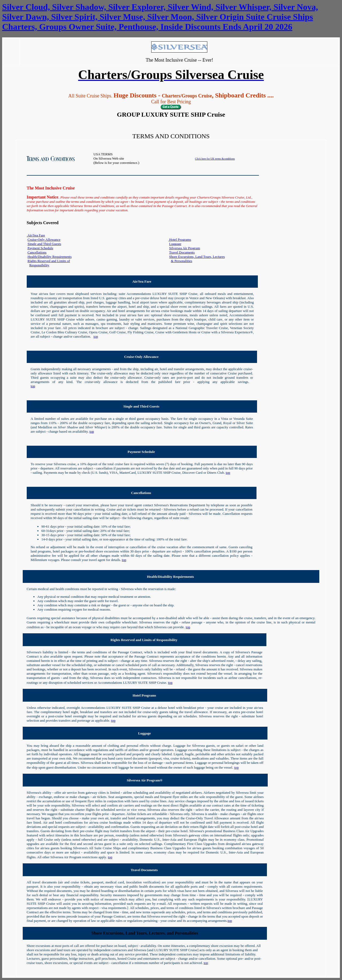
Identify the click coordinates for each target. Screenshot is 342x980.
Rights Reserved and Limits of (49, 261)
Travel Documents (182, 252)
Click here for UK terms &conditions (215, 159)
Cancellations (37, 252)
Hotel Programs (180, 240)
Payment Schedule (40, 248)
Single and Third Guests (44, 244)
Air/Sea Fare (36, 235)
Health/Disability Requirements (50, 257)
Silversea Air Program (185, 248)
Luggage (175, 244)
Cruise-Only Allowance (44, 240)
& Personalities (182, 261)
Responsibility (39, 265)
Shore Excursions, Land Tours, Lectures (197, 257)
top (96, 336)
